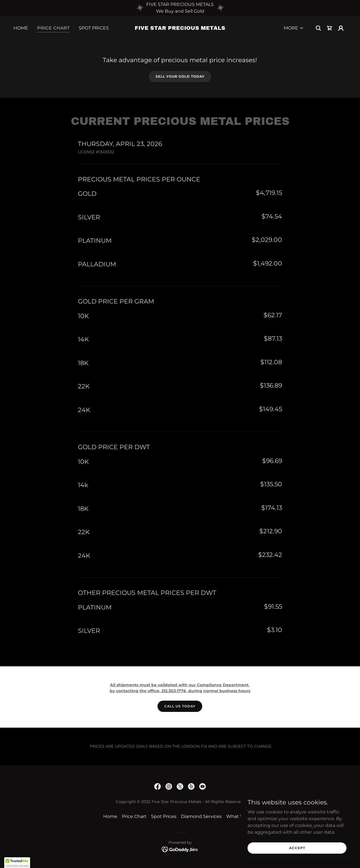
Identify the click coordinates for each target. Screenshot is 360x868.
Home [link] (21, 28)
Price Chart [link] (53, 28)
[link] (180, 28)
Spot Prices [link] (94, 28)
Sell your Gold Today (180, 76)
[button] (294, 28)
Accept (297, 848)
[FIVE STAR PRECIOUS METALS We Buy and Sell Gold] (180, 8)
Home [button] (110, 816)
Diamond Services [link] (201, 816)
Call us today (180, 706)
